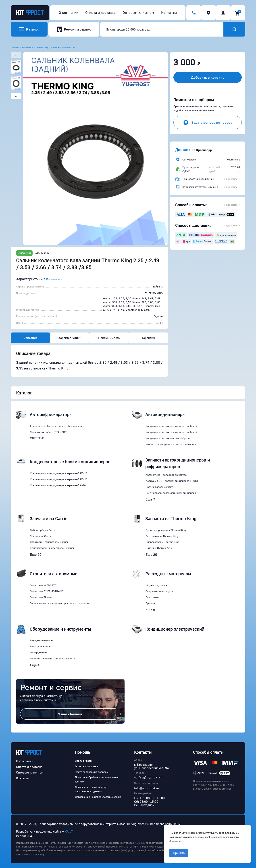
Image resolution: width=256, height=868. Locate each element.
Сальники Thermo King (63, 47)
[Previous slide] (16, 55)
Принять (179, 853)
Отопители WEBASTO (43, 585)
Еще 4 (35, 665)
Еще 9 (150, 610)
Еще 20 (36, 554)
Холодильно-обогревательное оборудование (57, 426)
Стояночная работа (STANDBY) (49, 432)
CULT (69, 831)
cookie (193, 832)
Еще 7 (150, 499)
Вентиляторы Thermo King (162, 536)
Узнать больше (70, 714)
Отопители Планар (42, 597)
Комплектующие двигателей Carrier (52, 548)
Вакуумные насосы (41, 640)
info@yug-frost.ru (147, 788)
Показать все (54, 279)
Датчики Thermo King (159, 548)
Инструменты (38, 652)
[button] (96, 149)
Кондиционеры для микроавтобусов (168, 438)
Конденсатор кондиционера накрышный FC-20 (59, 479)
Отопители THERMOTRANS (47, 591)
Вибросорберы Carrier (43, 530)
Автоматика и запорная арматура (166, 475)
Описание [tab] (30, 338)
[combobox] (162, 29)
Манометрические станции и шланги (53, 658)
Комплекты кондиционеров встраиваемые (171, 444)
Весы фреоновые (40, 646)
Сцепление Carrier (41, 536)
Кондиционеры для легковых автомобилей (172, 426)
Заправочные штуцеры (159, 591)
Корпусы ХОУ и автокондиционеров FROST (172, 481)
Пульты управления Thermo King (166, 530)
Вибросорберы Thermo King (162, 542)
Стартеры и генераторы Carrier (49, 542)
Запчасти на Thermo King (35, 47)
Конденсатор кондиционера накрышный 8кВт (58, 485)
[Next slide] (16, 96)
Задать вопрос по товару (208, 122)
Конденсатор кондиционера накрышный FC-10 (59, 473)
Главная (15, 47)
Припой (150, 603)
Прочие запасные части (160, 487)
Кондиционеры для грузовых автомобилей (172, 432)
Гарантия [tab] (148, 338)
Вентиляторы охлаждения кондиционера (171, 493)
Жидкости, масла (156, 585)
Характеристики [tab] (70, 338)
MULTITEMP (37, 438)
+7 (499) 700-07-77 (148, 778)
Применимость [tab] (109, 338)
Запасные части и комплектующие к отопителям (60, 603)
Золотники (152, 597)
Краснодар (204, 150)
